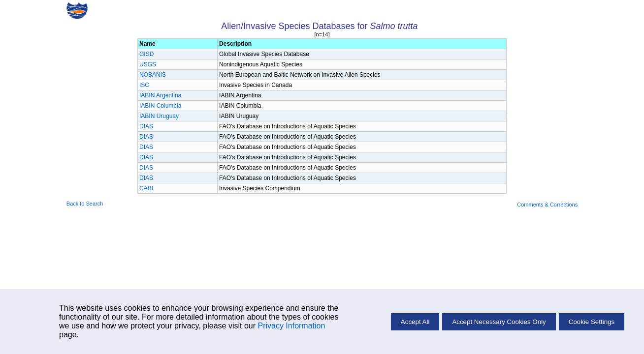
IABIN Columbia (160, 106)
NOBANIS (153, 75)
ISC (144, 85)
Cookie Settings (592, 322)
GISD (146, 54)
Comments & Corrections (547, 205)
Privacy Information (291, 326)
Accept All (415, 322)
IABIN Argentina (160, 95)
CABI (146, 188)
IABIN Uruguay (159, 116)
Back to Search (85, 204)
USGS (148, 64)
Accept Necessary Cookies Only (499, 322)
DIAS (146, 126)
